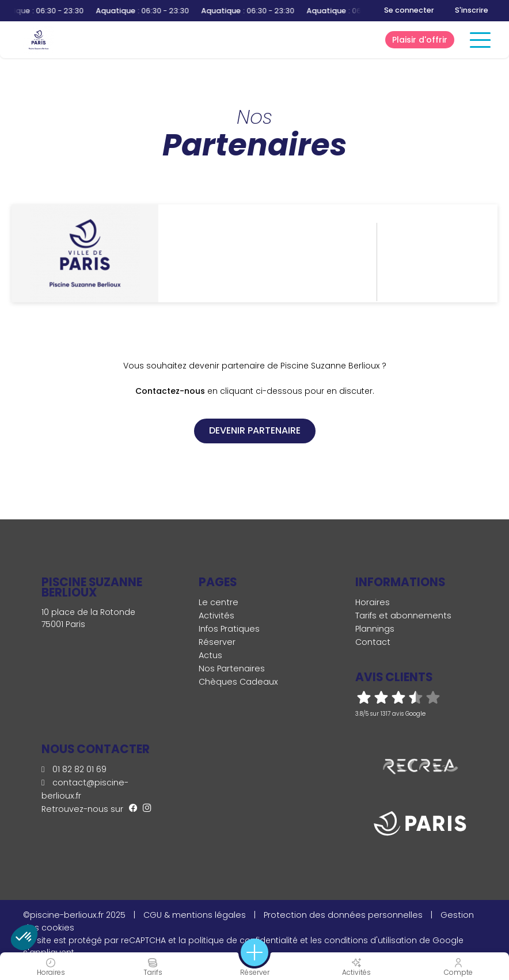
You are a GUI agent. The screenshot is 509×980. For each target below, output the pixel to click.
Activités (216, 616)
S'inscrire (472, 10)
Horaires (373, 602)
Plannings (375, 629)
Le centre (219, 602)
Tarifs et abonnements (403, 616)
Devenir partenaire (255, 430)
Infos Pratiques (229, 629)
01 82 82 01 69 (74, 769)
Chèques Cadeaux (238, 682)
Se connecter (409, 10)
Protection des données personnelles (343, 915)
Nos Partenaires (232, 668)
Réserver (217, 642)
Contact (373, 642)
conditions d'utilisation (371, 940)
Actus (210, 655)
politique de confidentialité (243, 940)
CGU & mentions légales (195, 915)
